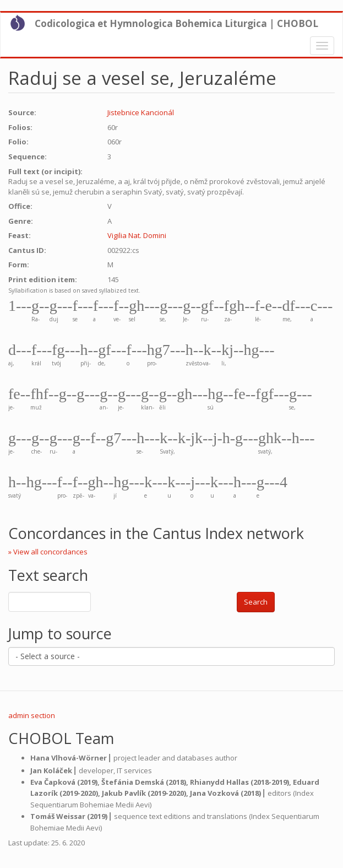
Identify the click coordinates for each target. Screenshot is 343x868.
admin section (32, 715)
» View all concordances (48, 552)
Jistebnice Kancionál (141, 112)
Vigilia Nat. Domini (137, 235)
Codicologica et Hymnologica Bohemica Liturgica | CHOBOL (176, 23)
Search (256, 602)
